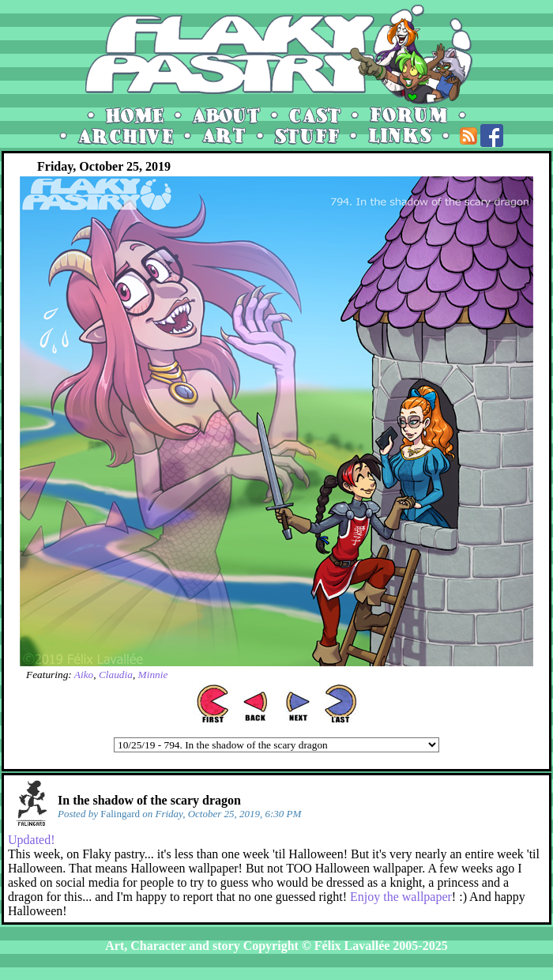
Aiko (84, 675)
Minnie (153, 675)
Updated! (32, 840)
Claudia (116, 675)
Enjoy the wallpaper (401, 897)
